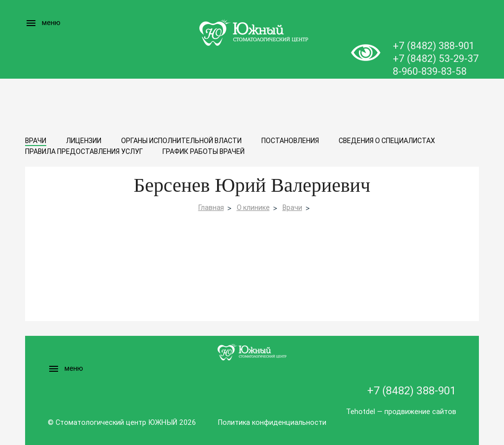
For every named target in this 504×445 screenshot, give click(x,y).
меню (43, 23)
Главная (211, 208)
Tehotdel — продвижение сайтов (401, 411)
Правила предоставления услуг (84, 151)
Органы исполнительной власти (181, 141)
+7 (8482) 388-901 (434, 45)
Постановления (290, 141)
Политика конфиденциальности (272, 422)
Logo (252, 32)
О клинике (253, 208)
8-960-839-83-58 (430, 71)
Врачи (36, 141)
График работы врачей (204, 151)
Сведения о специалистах (387, 141)
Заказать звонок (440, 22)
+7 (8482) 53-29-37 (436, 58)
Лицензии (84, 141)
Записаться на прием (469, 22)
